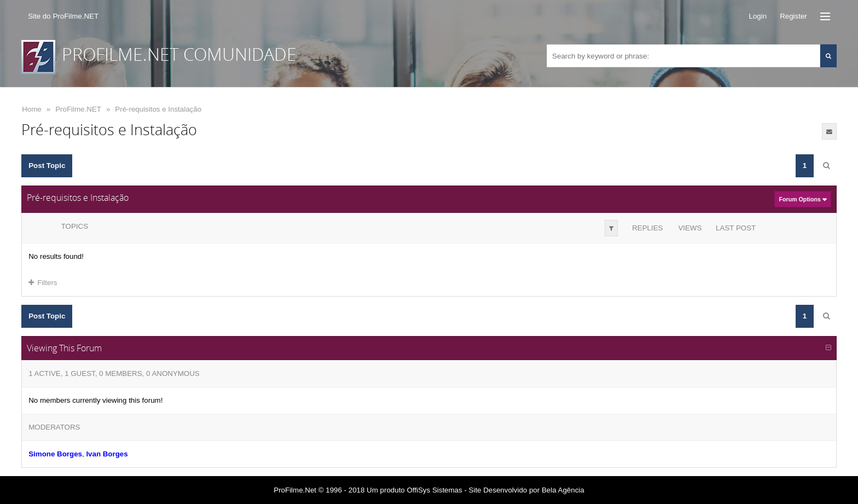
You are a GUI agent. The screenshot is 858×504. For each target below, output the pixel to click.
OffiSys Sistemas (434, 490)
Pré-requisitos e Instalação (158, 109)
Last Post (736, 228)
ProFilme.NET (78, 109)
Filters (43, 283)
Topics (75, 226)
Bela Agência (563, 490)
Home (32, 109)
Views (690, 228)
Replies (647, 228)
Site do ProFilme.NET (63, 16)
